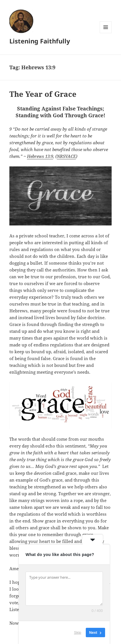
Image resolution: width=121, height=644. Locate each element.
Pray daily (65, 510)
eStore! (15, 558)
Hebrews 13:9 (40, 157)
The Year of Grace (43, 94)
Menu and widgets (106, 33)
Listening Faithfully (38, 41)
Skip (78, 632)
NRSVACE (66, 157)
